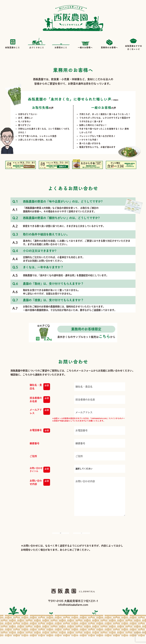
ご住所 (33, 456)
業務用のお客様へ (109, 43)
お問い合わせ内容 (40, 482)
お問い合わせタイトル (40, 470)
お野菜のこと (61, 43)
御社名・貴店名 (40, 387)
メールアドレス (40, 411)
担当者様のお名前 (40, 400)
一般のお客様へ (85, 43)
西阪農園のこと (12, 43)
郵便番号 (35, 443)
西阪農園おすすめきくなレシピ (134, 43)
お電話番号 (40, 431)
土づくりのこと (37, 43)
